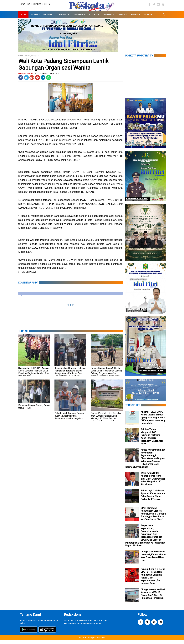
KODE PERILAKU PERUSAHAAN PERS (83, 627)
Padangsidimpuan (32, 59)
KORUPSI (93, 18)
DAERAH (63, 18)
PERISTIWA (78, 18)
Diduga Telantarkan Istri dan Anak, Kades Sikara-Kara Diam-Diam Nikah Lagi (153, 560)
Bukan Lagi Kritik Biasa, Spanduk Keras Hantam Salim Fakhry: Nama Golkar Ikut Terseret (153, 499)
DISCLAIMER (101, 624)
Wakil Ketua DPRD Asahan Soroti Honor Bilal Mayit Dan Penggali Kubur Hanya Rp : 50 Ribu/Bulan (153, 482)
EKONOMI (107, 18)
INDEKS (37, 6)
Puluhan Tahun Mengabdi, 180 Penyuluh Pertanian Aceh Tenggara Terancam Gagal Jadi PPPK (152, 440)
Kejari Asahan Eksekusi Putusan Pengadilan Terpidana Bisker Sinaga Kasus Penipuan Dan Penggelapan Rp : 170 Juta (70, 376)
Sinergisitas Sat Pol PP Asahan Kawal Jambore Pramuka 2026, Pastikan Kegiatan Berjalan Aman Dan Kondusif (34, 376)
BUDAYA (148, 18)
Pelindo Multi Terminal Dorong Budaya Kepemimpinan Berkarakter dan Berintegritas (69, 420)
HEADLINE (25, 6)
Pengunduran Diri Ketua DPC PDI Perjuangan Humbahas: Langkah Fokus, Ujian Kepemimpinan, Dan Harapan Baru (153, 580)
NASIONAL (48, 18)
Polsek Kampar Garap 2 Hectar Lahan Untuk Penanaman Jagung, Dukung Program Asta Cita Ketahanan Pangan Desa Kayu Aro (107, 377)
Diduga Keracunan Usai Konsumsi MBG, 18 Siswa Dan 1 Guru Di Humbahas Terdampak (153, 597)
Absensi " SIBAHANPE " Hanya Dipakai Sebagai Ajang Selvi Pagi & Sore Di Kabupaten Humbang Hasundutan (153, 421)
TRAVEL (135, 18)
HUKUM (122, 18)
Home (23, 18)
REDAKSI (68, 624)
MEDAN (34, 18)
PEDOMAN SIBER (84, 624)
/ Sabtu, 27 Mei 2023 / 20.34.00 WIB (46, 77)
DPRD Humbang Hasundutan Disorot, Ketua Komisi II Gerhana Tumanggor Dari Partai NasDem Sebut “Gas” (153, 517)
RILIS (47, 6)
